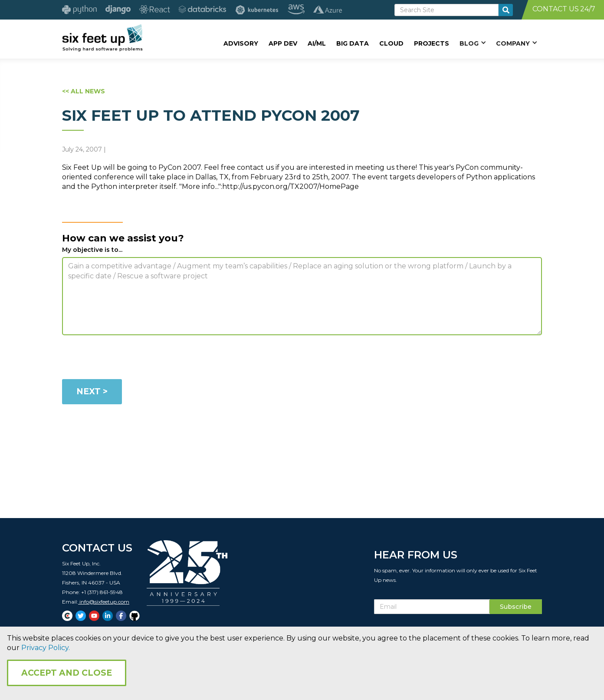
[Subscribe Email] (432, 609)
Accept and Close (67, 673)
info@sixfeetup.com (104, 604)
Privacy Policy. (46, 648)
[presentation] (128, 359)
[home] (102, 38)
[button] (473, 43)
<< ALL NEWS (84, 91)
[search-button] (506, 10)
